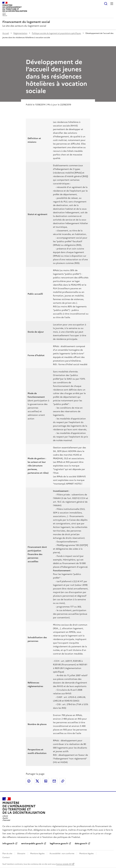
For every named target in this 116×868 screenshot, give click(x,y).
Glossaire (21, 854)
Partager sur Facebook (29, 781)
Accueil (6, 33)
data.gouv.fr (81, 844)
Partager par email (54, 781)
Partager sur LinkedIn (46, 781)
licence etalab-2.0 (64, 864)
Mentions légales (37, 854)
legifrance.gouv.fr (59, 844)
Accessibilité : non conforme (62, 854)
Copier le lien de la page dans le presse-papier (63, 781)
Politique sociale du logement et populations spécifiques (56, 33)
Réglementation (20, 33)
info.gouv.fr (8, 844)
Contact (6, 857)
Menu (112, 4)
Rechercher (106, 4)
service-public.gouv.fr (32, 844)
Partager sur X (37, 781)
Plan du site (7, 854)
